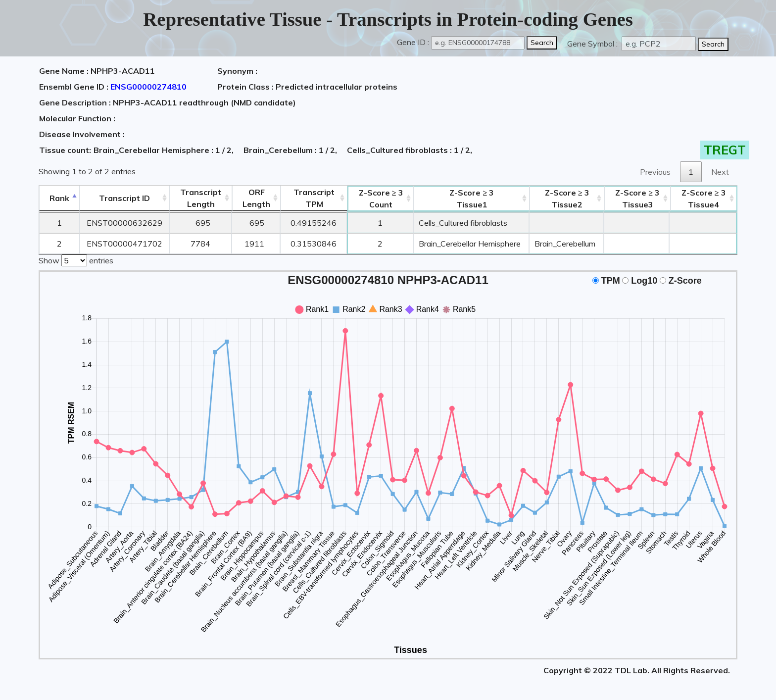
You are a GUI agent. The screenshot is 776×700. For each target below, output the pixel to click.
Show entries (76, 259)
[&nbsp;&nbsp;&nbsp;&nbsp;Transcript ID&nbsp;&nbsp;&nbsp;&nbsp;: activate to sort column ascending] (125, 198)
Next (720, 172)
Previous (655, 172)
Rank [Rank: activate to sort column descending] (59, 198)
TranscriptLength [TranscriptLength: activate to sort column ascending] (201, 198)
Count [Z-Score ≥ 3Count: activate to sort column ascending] (381, 199)
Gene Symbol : (593, 44)
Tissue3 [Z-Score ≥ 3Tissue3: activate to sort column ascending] (637, 199)
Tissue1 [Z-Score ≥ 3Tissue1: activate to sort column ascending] (472, 199)
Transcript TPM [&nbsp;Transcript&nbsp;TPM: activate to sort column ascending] (314, 198)
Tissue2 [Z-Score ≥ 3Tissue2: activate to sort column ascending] (567, 199)
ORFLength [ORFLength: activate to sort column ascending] (256, 198)
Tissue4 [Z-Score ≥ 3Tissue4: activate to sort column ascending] (704, 199)
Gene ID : (413, 42)
